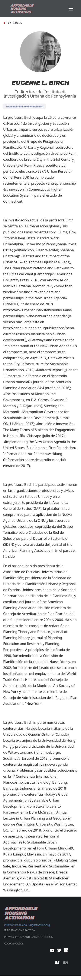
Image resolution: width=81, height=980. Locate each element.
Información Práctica (20, 930)
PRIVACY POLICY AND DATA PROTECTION (29, 937)
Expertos (15, 23)
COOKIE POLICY (14, 944)
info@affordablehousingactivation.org (27, 925)
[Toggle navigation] (71, 9)
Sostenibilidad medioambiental (25, 106)
